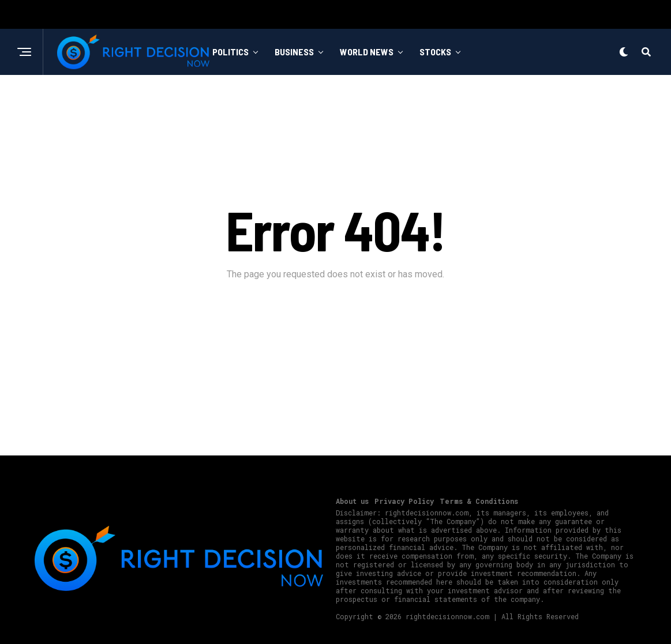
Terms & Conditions (479, 501)
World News (367, 52)
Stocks (435, 52)
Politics (230, 52)
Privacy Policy (404, 501)
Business (294, 52)
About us (352, 501)
